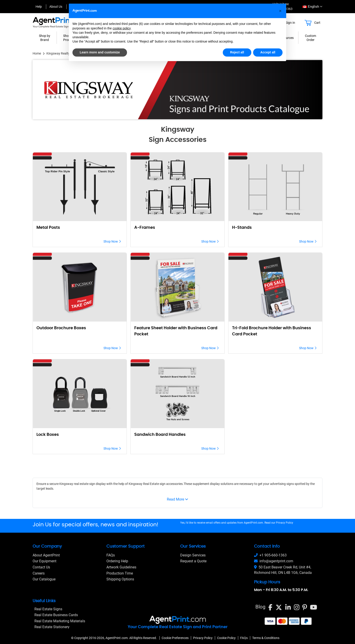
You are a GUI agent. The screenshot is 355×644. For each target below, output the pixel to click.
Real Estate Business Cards (56, 615)
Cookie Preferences (175, 638)
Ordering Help (117, 561)
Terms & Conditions (266, 638)
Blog (260, 607)
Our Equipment (44, 561)
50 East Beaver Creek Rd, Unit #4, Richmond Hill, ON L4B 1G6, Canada (283, 570)
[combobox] (311, 7)
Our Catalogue (44, 579)
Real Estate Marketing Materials (60, 621)
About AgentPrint (46, 555)
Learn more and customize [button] (100, 52)
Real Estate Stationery (52, 627)
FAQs (111, 555)
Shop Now (112, 241)
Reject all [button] (237, 52)
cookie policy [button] (121, 28)
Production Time (120, 573)
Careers (39, 573)
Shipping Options (120, 579)
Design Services (193, 555)
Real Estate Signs (48, 609)
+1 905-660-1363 (270, 555)
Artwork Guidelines (121, 567)
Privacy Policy (285, 523)
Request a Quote (193, 561)
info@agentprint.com (274, 561)
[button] (280, 11)
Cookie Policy (226, 638)
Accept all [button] (268, 52)
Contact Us (41, 567)
